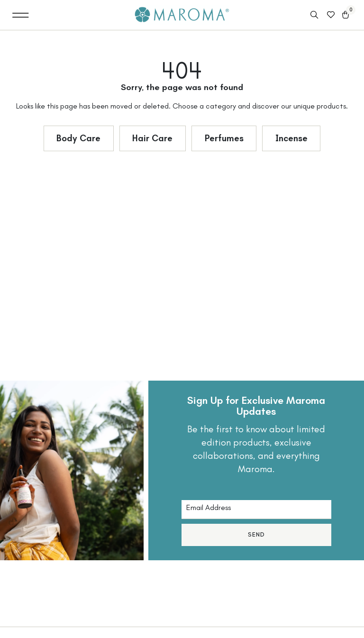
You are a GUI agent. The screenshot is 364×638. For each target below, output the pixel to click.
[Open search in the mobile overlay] (315, 15)
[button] (21, 15)
